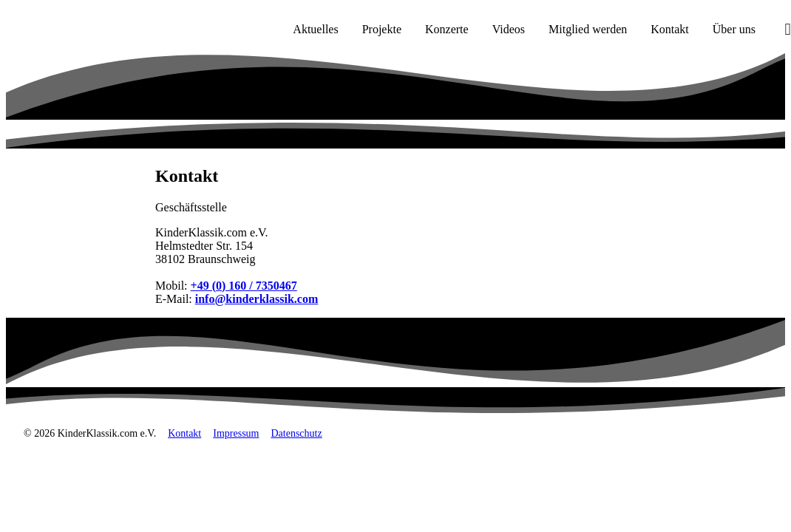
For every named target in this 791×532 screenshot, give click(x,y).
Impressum (236, 433)
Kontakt (184, 433)
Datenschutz (296, 433)
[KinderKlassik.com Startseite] (82, 30)
